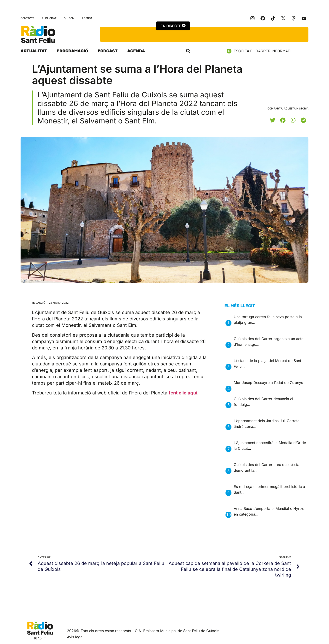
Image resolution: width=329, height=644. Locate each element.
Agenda (87, 18)
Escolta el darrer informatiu (262, 51)
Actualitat (34, 51)
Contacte (27, 18)
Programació (72, 51)
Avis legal (75, 637)
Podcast (108, 51)
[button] (188, 51)
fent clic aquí (183, 393)
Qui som (69, 18)
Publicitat (49, 18)
